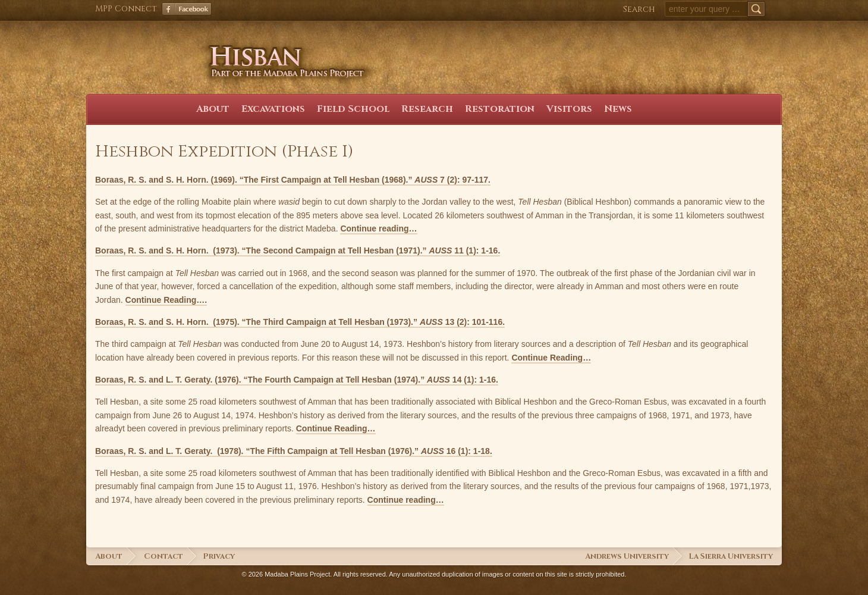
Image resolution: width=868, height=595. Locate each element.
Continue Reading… (551, 358)
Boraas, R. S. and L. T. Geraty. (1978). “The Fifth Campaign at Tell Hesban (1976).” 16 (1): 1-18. (294, 451)
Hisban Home (143, 70)
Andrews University (627, 557)
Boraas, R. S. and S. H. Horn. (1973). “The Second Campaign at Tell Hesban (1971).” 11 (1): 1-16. (298, 250)
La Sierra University (731, 557)
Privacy (219, 557)
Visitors (569, 109)
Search (639, 9)
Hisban (281, 50)
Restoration (500, 109)
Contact (163, 557)
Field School (353, 109)
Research (427, 109)
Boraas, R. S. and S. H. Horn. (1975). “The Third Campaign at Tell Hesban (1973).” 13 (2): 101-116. (300, 322)
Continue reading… (378, 228)
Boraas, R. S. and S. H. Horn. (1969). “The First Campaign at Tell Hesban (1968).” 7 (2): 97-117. (293, 180)
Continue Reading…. (166, 300)
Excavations (273, 109)
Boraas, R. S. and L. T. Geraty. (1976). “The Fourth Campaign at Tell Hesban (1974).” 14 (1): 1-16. (297, 380)
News (618, 109)
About (213, 109)
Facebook (187, 9)
